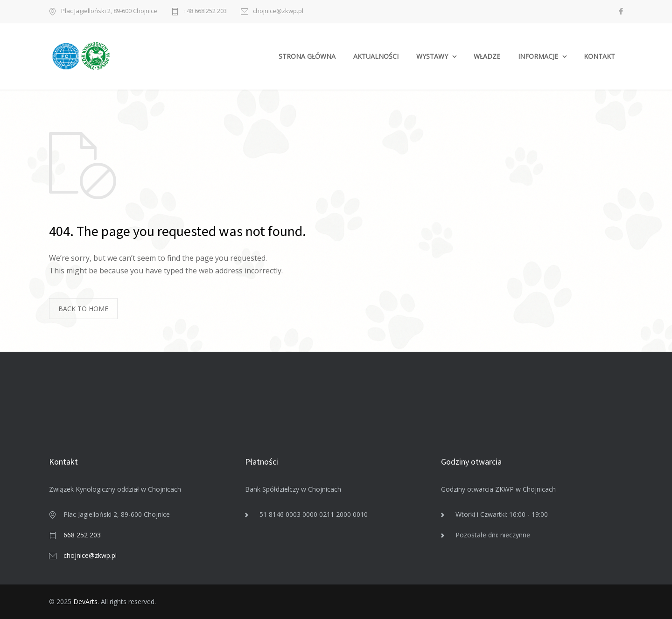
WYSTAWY (432, 56)
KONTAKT (599, 56)
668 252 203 (82, 535)
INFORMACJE (538, 56)
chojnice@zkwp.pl (278, 11)
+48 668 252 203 (205, 11)
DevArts (85, 602)
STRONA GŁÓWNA (307, 56)
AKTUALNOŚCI (376, 56)
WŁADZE (487, 56)
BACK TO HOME (83, 309)
